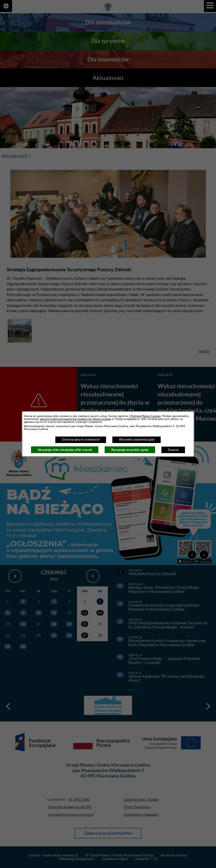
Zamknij (173, 450)
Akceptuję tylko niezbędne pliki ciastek (65, 450)
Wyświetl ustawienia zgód (137, 440)
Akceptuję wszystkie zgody (130, 450)
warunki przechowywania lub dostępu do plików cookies (75, 419)
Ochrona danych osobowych (81, 440)
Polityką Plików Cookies (146, 416)
